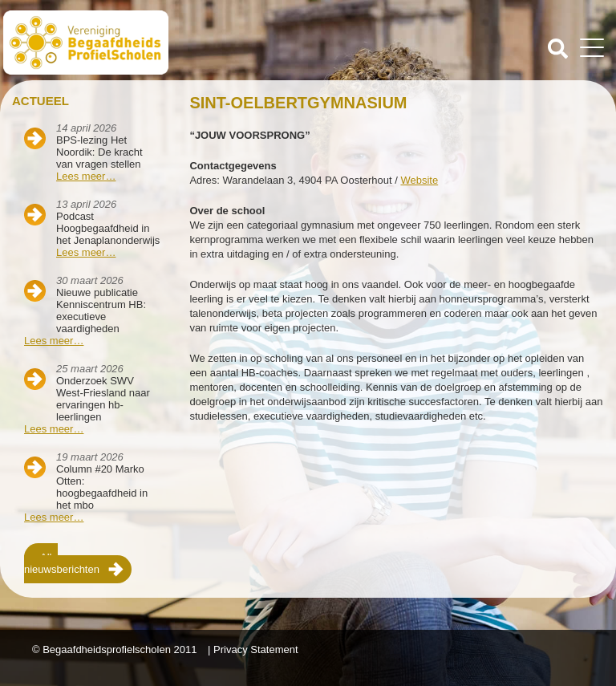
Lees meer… (86, 176)
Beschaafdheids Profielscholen (157, 43)
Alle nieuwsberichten (62, 563)
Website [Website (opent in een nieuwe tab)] (419, 180)
